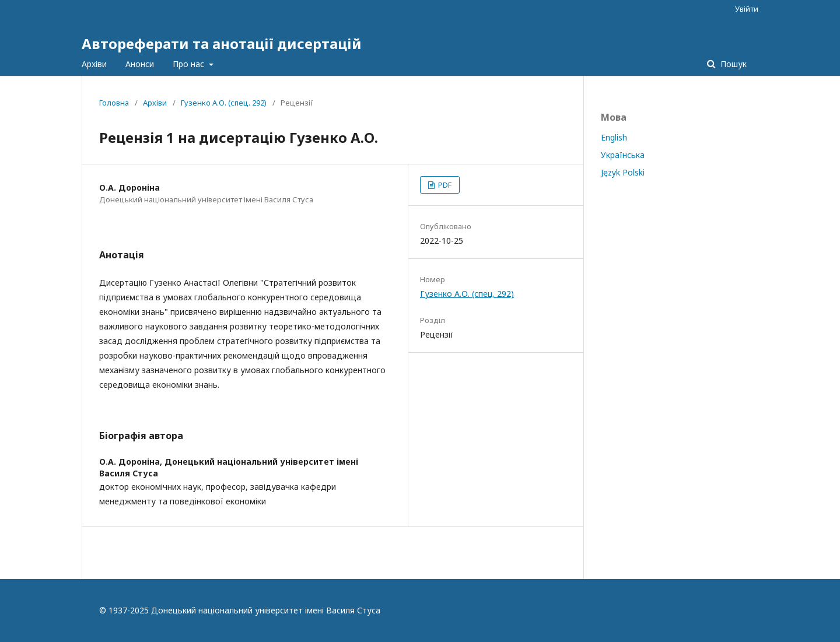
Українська (623, 155)
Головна (114, 103)
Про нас (190, 64)
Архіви (94, 64)
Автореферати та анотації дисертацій (222, 43)
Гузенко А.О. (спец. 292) (224, 103)
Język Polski (623, 172)
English (614, 137)
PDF (444, 185)
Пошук (732, 64)
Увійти (747, 9)
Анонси (140, 64)
